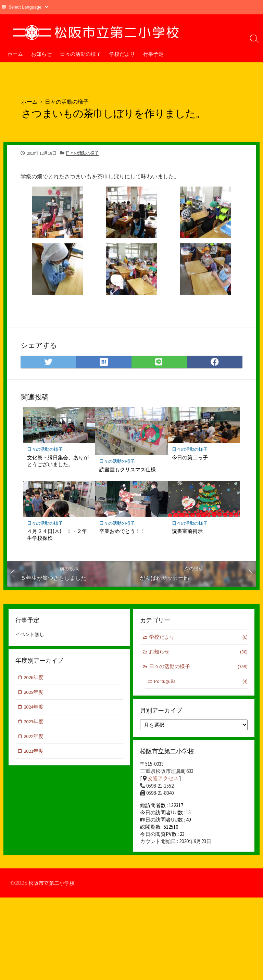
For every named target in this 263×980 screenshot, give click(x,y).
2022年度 (34, 737)
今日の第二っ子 (190, 457)
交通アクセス (163, 779)
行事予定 (153, 54)
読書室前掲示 (187, 531)
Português (201, 682)
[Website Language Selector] (28, 7)
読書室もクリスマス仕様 (128, 469)
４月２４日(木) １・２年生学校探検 (57, 534)
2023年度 (34, 722)
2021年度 (34, 752)
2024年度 (34, 707)
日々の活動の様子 (80, 54)
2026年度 (34, 678)
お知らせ (41, 54)
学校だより (122, 54)
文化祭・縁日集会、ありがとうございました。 (58, 460)
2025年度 (34, 693)
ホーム (15, 54)
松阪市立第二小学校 (53, 886)
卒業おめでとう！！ (122, 531)
